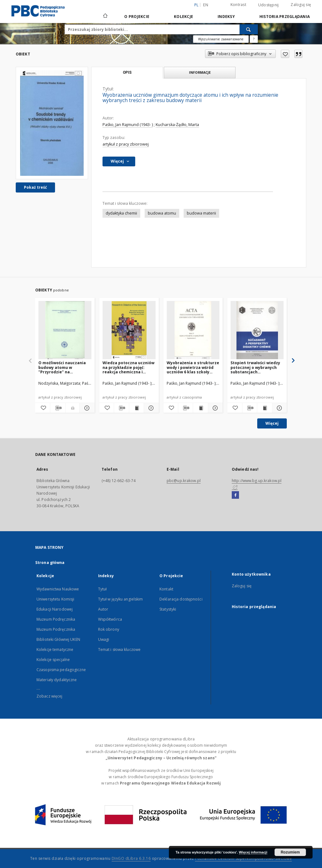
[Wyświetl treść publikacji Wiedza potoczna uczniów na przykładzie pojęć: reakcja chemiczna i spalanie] (136, 408)
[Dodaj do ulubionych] (285, 54)
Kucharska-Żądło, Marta (177, 125)
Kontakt (166, 589)
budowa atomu (162, 213)
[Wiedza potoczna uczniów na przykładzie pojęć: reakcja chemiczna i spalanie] (129, 330)
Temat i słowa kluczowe (119, 650)
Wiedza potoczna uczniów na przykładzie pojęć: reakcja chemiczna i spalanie (128, 367)
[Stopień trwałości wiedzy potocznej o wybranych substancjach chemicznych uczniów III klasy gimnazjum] (257, 330)
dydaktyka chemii (121, 213)
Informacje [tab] (200, 72)
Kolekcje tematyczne (55, 650)
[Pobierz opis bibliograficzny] (58, 408)
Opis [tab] (127, 72)
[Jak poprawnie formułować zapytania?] (254, 39)
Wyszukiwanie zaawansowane (221, 39)
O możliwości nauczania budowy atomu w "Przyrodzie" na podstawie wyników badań (65, 367)
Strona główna (50, 563)
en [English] (206, 5)
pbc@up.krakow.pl (184, 481)
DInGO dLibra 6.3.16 (131, 858)
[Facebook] (235, 495)
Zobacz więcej (50, 696)
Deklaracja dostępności (181, 599)
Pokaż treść (35, 187)
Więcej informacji (253, 852)
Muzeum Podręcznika (56, 619)
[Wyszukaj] (249, 29)
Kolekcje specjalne (53, 660)
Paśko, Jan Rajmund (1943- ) (128, 125)
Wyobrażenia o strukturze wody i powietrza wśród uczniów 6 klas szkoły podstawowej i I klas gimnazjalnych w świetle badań (193, 367)
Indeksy (226, 17)
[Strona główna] (105, 16)
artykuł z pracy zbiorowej (126, 144)
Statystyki (168, 609)
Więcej (272, 423)
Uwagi (104, 639)
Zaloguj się (301, 5)
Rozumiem (290, 852)
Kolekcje (183, 17)
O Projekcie (137, 17)
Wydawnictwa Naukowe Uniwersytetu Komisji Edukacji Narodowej (58, 599)
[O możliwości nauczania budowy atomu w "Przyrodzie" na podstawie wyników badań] (65, 330)
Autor (103, 609)
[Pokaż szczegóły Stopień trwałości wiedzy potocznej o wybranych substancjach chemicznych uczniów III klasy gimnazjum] (279, 408)
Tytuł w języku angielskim (121, 599)
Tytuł (103, 589)
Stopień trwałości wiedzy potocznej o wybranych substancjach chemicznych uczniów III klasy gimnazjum (255, 367)
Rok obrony (109, 629)
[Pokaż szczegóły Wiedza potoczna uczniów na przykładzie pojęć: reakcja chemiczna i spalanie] (150, 408)
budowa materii (201, 213)
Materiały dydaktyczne (57, 680)
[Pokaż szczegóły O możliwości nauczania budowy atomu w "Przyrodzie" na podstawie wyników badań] (86, 408)
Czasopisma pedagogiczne (61, 670)
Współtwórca (110, 619)
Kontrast (238, 5)
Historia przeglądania (285, 17)
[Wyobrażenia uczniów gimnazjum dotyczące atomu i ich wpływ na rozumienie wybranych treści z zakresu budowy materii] (52, 123)
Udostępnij (269, 5)
